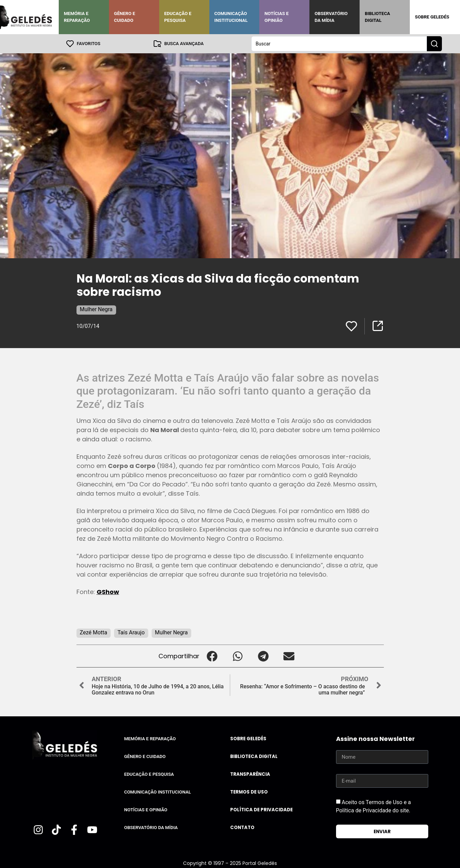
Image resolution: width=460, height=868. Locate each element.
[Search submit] (434, 44)
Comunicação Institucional (231, 17)
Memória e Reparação (77, 17)
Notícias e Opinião (276, 17)
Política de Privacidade (261, 810)
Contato (242, 828)
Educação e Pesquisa (178, 17)
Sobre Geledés (432, 17)
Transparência (250, 774)
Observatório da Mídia (331, 17)
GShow (108, 592)
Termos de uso (249, 792)
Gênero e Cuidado (125, 17)
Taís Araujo (131, 632)
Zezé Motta (94, 632)
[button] (212, 656)
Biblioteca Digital (377, 17)
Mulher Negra (96, 309)
